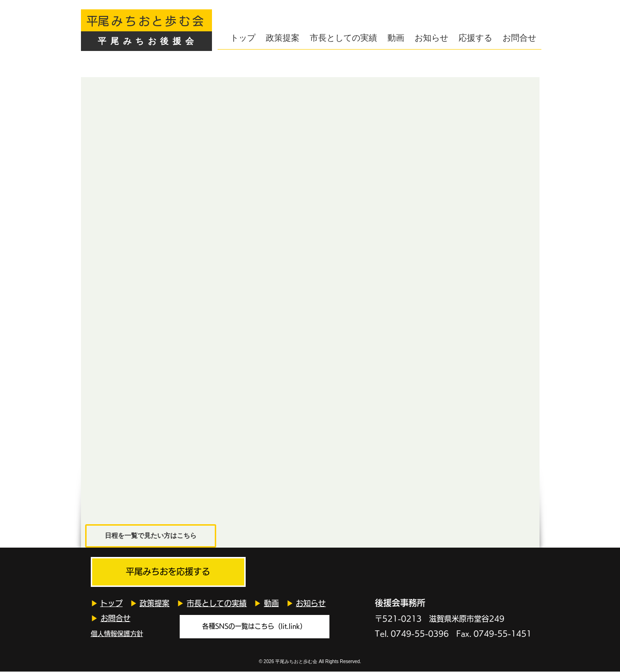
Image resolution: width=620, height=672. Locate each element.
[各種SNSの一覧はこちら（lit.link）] (255, 627)
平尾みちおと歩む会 (296, 661)
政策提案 (154, 603)
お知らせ (311, 603)
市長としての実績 (217, 603)
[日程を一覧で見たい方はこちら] (151, 536)
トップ (111, 603)
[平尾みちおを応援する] (168, 572)
